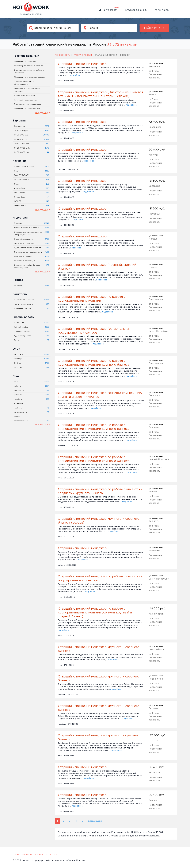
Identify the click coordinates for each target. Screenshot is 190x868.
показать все (43, 112)
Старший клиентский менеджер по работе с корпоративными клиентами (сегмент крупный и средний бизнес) (95, 612)
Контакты (162, 10)
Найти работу (108, 10)
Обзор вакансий (136, 10)
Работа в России (83, 55)
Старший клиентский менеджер (82, 64)
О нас (54, 855)
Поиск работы (63, 55)
